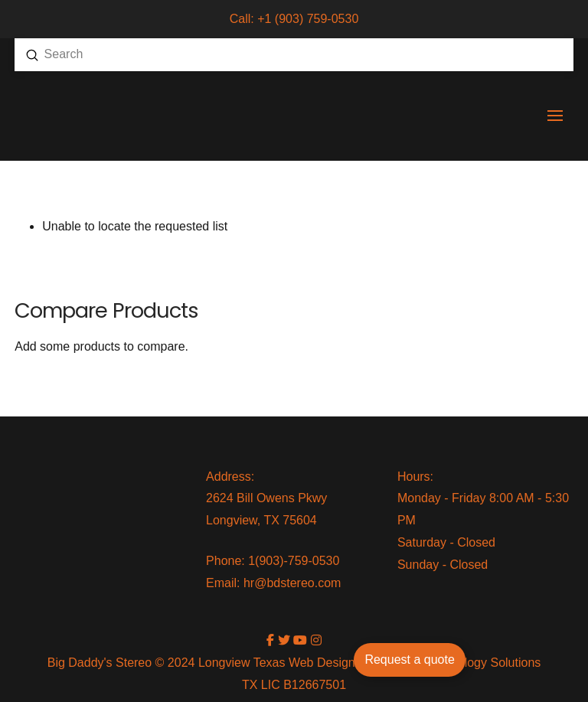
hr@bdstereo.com (292, 583)
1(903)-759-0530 (294, 561)
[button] (555, 116)
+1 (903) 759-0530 (308, 19)
